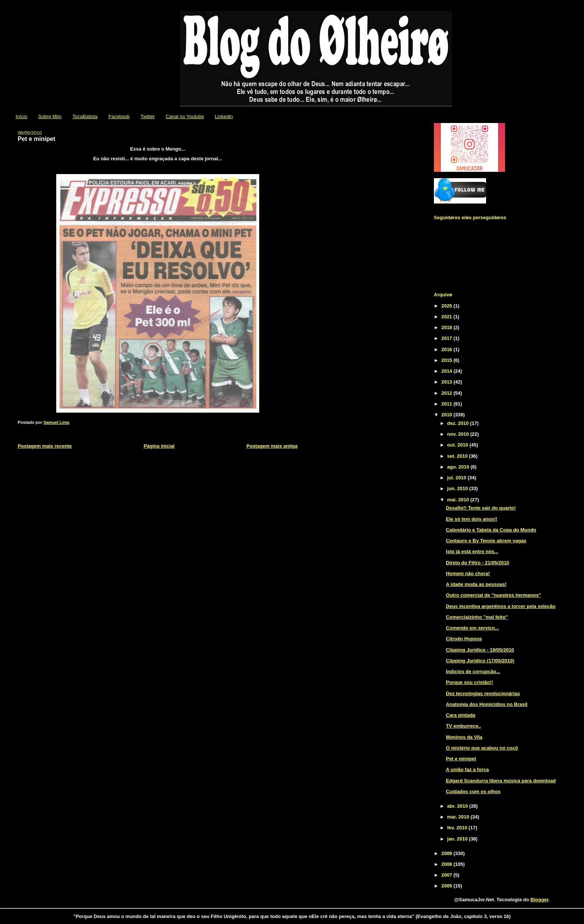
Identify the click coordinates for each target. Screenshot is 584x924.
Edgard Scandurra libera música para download (501, 781)
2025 (447, 306)
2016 (447, 349)
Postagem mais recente (45, 446)
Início (21, 116)
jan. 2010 (458, 839)
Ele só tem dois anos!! (472, 519)
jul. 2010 (458, 478)
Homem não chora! (468, 573)
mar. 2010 (459, 817)
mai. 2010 (459, 500)
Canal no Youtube (185, 116)
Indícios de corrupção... (473, 671)
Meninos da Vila (464, 737)
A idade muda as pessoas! (476, 584)
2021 (447, 317)
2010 (447, 415)
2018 (447, 327)
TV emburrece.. (463, 726)
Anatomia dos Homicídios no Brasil (487, 704)
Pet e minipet (461, 759)
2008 (447, 864)
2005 (447, 886)
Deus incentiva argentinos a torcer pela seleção (501, 606)
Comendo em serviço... (472, 628)
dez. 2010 (459, 423)
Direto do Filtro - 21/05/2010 (477, 563)
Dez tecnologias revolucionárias (483, 693)
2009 (447, 853)
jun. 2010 (458, 488)
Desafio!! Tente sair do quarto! (481, 508)
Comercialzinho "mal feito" (477, 617)
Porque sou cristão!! (469, 682)
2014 (447, 371)
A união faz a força (467, 770)
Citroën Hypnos (464, 639)
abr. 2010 (458, 806)
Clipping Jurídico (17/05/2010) (480, 661)
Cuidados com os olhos (473, 791)
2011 (447, 404)
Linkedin (224, 116)
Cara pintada (461, 715)
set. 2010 (458, 456)
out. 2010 (458, 445)
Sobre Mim (50, 116)
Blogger (539, 900)
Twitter (147, 116)
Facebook (119, 116)
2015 (447, 360)
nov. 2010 (459, 434)
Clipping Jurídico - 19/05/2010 (480, 650)
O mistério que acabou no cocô (482, 748)
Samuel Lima (56, 422)
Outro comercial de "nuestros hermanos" (493, 595)
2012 (447, 393)
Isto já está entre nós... (472, 551)
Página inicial (159, 446)
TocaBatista (85, 116)
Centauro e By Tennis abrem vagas (486, 541)
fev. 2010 (458, 828)
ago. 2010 (459, 467)
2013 (447, 382)
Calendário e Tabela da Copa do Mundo (491, 530)
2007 (447, 875)
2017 (447, 338)
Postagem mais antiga (272, 446)
